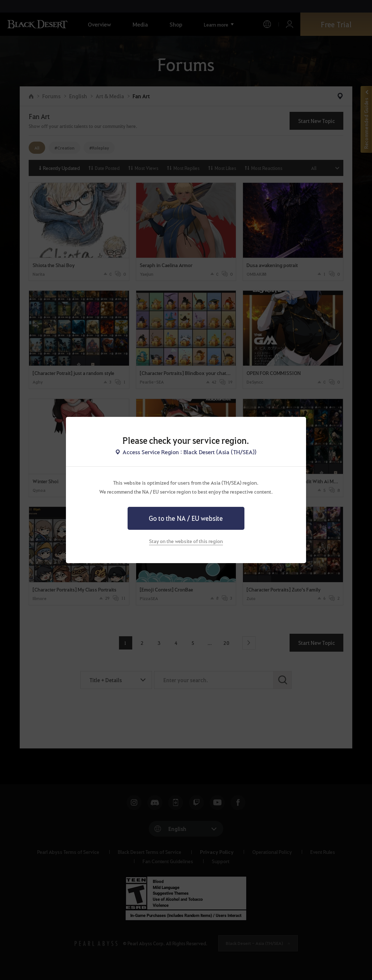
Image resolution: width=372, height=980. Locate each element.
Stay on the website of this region (186, 541)
